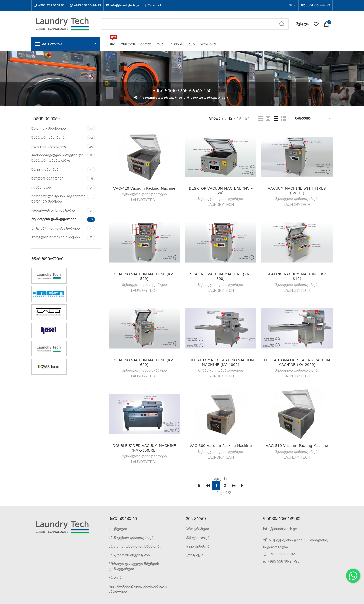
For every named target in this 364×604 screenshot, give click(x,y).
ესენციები (118, 529)
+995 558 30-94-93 (87, 5)
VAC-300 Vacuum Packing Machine (221, 446)
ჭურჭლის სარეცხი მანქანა (56, 237)
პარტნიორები (199, 538)
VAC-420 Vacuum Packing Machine (144, 188)
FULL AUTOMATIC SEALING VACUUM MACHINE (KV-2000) (297, 362)
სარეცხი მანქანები (49, 128)
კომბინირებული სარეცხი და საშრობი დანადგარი (57, 158)
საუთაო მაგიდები (48, 178)
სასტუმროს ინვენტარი (129, 555)
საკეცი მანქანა (45, 169)
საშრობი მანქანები (49, 137)
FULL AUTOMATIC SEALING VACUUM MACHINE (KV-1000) (221, 362)
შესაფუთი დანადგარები (206, 98)
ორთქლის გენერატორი (53, 210)
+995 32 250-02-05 (284, 554)
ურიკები (116, 577)
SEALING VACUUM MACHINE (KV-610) (297, 276)
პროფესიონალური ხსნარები (135, 546)
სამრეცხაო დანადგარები (162, 98)
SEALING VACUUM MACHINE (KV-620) (144, 362)
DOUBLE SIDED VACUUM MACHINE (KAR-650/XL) (144, 448)
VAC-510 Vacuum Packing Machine (297, 446)
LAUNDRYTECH (144, 200)
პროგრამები (197, 529)
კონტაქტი (195, 555)
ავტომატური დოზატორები (56, 228)
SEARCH (282, 24)
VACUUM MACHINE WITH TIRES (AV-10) (297, 191)
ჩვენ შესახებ (198, 546)
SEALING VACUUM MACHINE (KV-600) (221, 276)
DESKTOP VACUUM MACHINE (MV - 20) (221, 191)
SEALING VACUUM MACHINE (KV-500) (144, 276)
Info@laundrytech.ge (125, 5)
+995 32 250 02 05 (51, 5)
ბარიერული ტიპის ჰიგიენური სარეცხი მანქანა (58, 199)
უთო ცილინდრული (49, 146)
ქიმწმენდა (41, 187)
